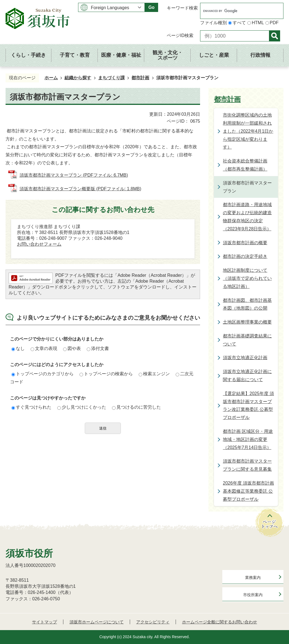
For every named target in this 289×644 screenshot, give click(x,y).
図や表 (72, 348)
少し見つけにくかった (82, 407)
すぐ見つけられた (31, 407)
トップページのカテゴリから (43, 374)
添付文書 (98, 348)
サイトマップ (44, 622)
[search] (236, 11)
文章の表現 (44, 348)
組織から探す (78, 78)
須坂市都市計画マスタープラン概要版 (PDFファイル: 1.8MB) (80, 189)
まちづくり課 (111, 78)
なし (18, 348)
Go (151, 7)
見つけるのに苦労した (136, 407)
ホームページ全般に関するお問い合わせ (220, 622)
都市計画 (140, 78)
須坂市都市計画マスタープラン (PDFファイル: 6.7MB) (74, 175)
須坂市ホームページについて (97, 622)
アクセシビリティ (153, 622)
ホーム (51, 78)
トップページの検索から (106, 374)
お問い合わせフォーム (39, 244)
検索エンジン (154, 374)
